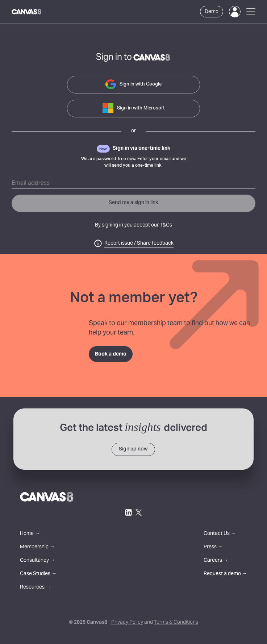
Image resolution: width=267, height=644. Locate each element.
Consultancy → (37, 561)
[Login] (235, 12)
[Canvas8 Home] (27, 12)
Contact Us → (220, 534)
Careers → (216, 561)
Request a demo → (225, 574)
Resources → (35, 588)
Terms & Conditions (176, 623)
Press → (213, 547)
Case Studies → (38, 574)
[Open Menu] (251, 12)
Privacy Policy (127, 623)
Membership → (37, 547)
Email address (31, 183)
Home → (30, 534)
